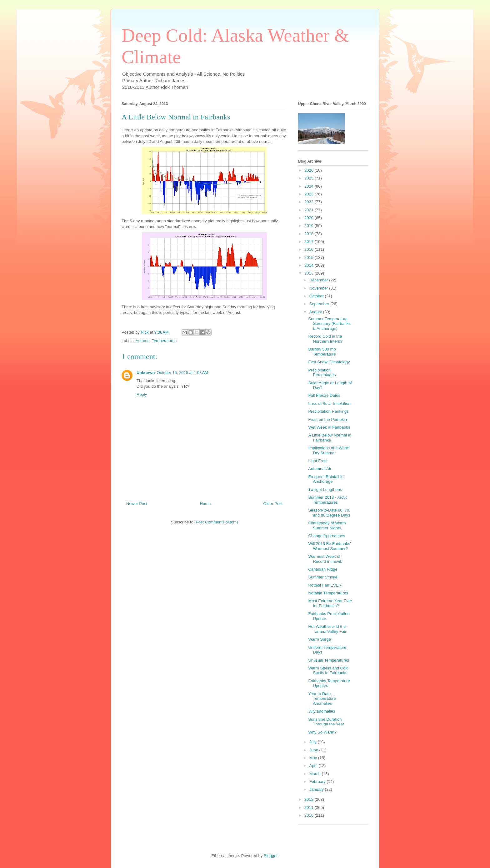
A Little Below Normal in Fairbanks (330, 438)
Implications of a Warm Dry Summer (329, 450)
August (316, 312)
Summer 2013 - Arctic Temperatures (328, 500)
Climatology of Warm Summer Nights (327, 525)
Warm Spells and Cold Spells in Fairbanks (328, 671)
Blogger (271, 856)
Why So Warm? (322, 732)
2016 (310, 249)
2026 (310, 170)
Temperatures (164, 341)
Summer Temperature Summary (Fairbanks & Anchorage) (329, 324)
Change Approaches (327, 536)
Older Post (273, 504)
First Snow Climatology (329, 362)
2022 (310, 202)
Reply (142, 394)
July (314, 742)
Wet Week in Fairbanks (329, 427)
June (314, 750)
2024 (310, 186)
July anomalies (322, 711)
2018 (310, 234)
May (314, 758)
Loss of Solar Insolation (329, 404)
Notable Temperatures (328, 593)
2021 (310, 210)
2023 (310, 194)
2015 (310, 257)
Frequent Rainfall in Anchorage (326, 479)
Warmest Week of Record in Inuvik (325, 559)
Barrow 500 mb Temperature (322, 352)
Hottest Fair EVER (325, 585)
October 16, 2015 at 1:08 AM (182, 373)
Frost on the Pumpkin (327, 419)
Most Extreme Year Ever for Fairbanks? (330, 603)
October (317, 296)
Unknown (146, 373)
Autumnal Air (320, 469)
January (317, 789)
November (319, 288)
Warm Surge (319, 639)
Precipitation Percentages (322, 373)
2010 (310, 815)
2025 (310, 178)
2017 (310, 242)
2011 (310, 807)
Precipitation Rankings (328, 411)
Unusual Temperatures (329, 660)
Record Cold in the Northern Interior (325, 339)
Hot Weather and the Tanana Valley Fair (327, 629)
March (316, 774)
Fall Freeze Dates (324, 395)
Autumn (143, 341)
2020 (310, 218)
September (320, 304)
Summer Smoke (323, 577)
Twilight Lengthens (325, 490)
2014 (310, 265)
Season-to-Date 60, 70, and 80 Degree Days (329, 513)
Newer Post (137, 504)
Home (205, 504)
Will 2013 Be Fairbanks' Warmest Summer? (329, 546)
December (319, 280)
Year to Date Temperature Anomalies (322, 699)
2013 (310, 273)
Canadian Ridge (323, 569)
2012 (310, 799)
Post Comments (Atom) (217, 522)
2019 (310, 226)
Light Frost (318, 461)
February (318, 782)
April (314, 766)
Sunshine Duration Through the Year (326, 722)
